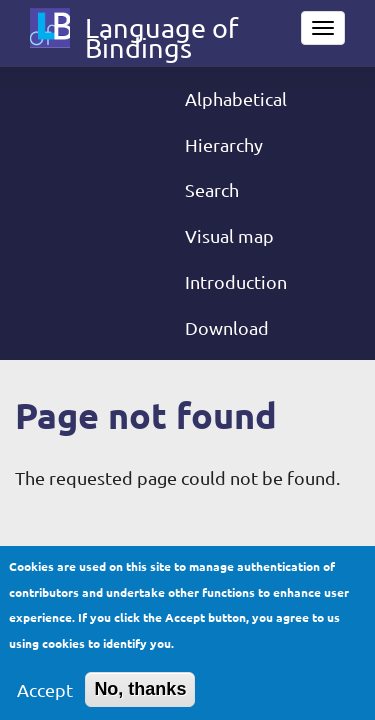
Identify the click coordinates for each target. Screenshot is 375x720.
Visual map (229, 235)
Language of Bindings (161, 32)
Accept (45, 700)
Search (212, 189)
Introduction (236, 281)
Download (227, 327)
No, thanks (140, 700)
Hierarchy (224, 144)
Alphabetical (236, 98)
